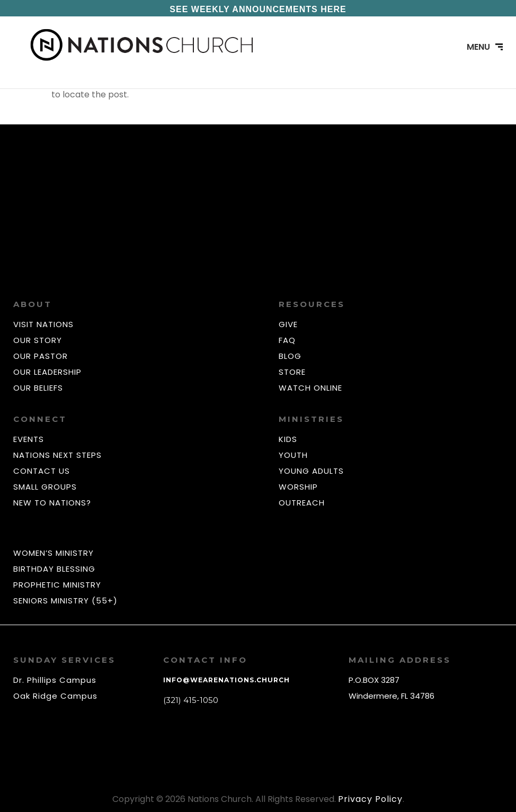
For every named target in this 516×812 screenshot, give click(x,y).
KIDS (288, 439)
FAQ (287, 340)
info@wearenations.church (226, 680)
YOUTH (293, 455)
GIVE (288, 324)
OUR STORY (38, 340)
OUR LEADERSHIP (47, 372)
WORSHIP (298, 487)
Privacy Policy (370, 799)
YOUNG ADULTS (311, 471)
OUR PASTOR (41, 356)
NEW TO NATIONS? (52, 503)
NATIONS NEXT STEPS (57, 455)
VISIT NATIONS (43, 324)
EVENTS (29, 439)
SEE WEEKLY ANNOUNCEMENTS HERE (258, 9)
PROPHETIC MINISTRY (57, 585)
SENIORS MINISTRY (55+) (65, 601)
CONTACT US (42, 471)
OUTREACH (302, 503)
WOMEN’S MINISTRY (54, 553)
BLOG (290, 356)
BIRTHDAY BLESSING (54, 569)
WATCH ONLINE (310, 388)
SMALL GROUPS (45, 487)
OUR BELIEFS (38, 388)
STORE (292, 372)
